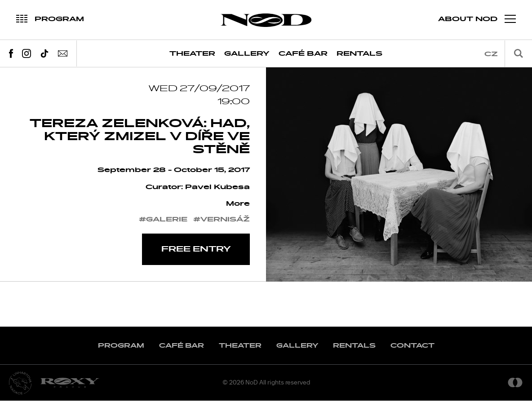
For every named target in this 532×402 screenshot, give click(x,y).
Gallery (247, 54)
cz (491, 54)
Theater (192, 54)
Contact (412, 347)
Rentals (359, 54)
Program (121, 347)
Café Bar (303, 54)
